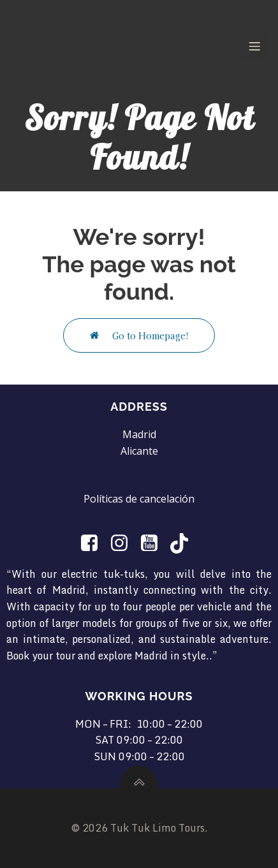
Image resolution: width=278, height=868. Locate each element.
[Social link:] (94, 543)
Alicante (139, 451)
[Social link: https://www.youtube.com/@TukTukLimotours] (154, 543)
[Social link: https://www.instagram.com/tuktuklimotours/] (124, 543)
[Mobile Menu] (254, 46)
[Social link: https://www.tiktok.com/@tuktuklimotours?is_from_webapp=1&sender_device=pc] (184, 543)
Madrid (139, 434)
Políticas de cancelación (139, 499)
